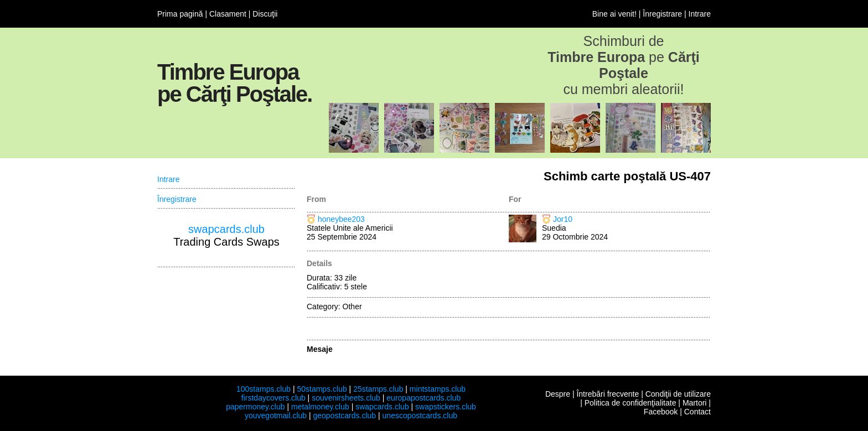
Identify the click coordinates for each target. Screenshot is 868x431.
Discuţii (265, 14)
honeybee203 (341, 219)
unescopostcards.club (420, 416)
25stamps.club (378, 389)
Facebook (661, 412)
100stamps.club (263, 389)
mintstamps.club (438, 389)
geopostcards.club (345, 416)
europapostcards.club (423, 398)
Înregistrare (662, 14)
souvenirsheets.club (346, 398)
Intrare (700, 14)
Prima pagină (180, 14)
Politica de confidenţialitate (631, 403)
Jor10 (563, 219)
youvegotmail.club (276, 416)
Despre (558, 394)
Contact (697, 412)
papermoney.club (255, 407)
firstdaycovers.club (273, 398)
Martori (695, 403)
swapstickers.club (446, 407)
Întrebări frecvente (608, 394)
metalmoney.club (320, 407)
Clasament (228, 14)
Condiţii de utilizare (678, 394)
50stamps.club (322, 389)
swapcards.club (226, 229)
